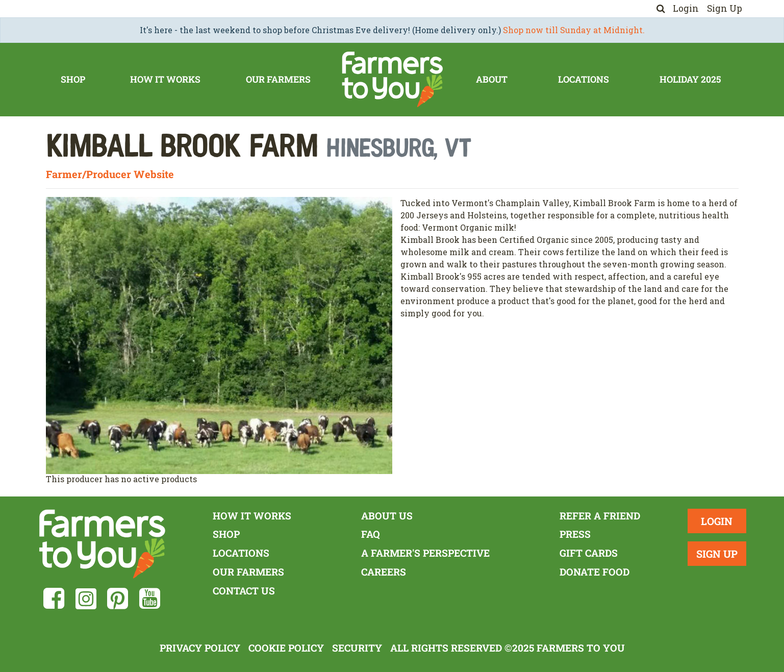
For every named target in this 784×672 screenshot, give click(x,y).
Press (575, 534)
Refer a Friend (600, 516)
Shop (73, 79)
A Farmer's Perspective (425, 553)
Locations (584, 79)
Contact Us (244, 591)
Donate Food (595, 572)
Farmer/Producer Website (110, 174)
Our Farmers (278, 79)
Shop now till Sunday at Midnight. (574, 30)
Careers (384, 572)
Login (686, 8)
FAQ (371, 534)
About (492, 79)
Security (357, 648)
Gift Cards (589, 553)
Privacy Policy (200, 648)
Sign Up (725, 8)
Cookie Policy (286, 648)
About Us (387, 516)
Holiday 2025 (690, 79)
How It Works (165, 79)
